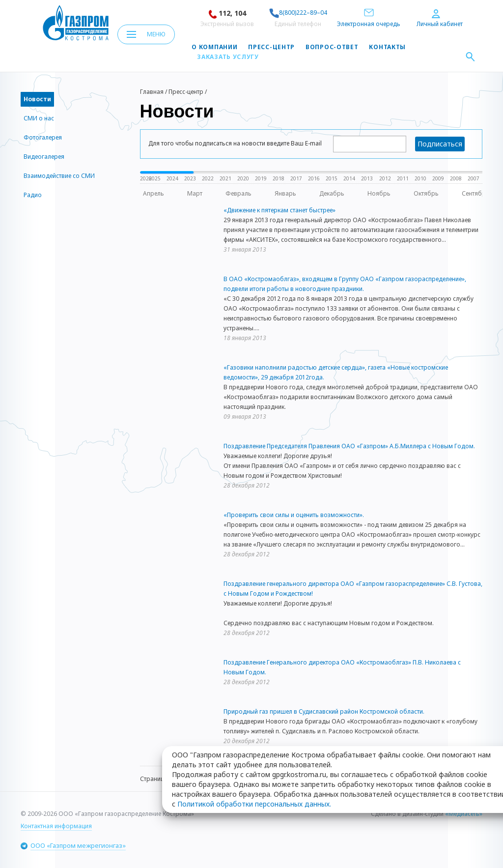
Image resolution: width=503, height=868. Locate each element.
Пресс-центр (271, 47)
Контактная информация (56, 826)
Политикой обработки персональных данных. (254, 693)
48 (281, 779)
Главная (152, 92)
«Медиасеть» (464, 814)
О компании (214, 47)
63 (305, 779)
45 (226, 779)
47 (263, 779)
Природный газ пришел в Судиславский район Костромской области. (324, 711)
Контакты (387, 47)
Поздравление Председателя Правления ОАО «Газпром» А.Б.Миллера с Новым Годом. (349, 446)
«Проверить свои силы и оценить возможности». (294, 515)
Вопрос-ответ (332, 47)
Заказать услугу (228, 57)
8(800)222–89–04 (298, 13)
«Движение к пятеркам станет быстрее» (279, 210)
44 (208, 779)
